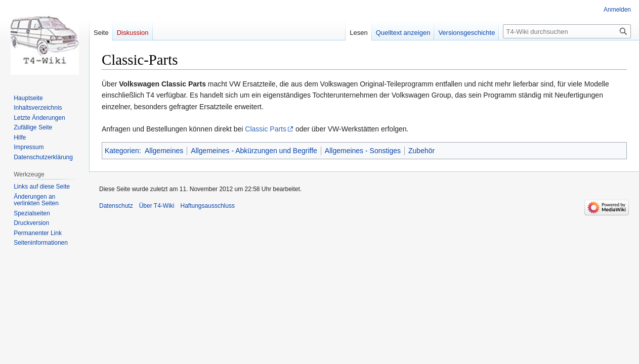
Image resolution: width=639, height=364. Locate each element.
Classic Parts (266, 129)
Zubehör (421, 151)
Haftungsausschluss (208, 206)
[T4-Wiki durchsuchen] (567, 31)
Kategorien (122, 151)
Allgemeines (164, 151)
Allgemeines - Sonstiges (363, 151)
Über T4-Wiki (157, 206)
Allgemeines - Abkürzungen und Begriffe (254, 151)
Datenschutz (116, 206)
